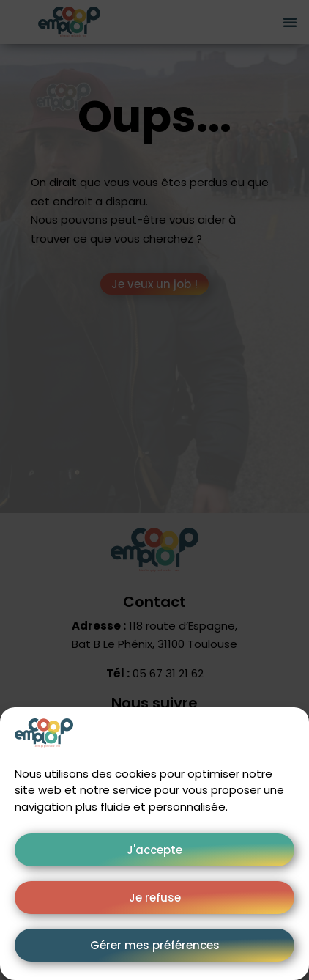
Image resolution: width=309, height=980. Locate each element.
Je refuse (155, 898)
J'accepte (154, 850)
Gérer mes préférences (155, 945)
